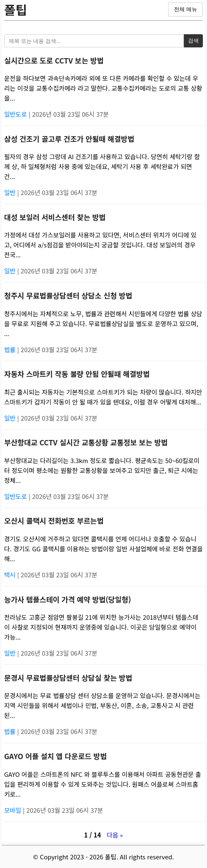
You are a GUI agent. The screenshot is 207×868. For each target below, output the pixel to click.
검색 (193, 41)
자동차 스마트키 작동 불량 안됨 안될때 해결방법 (77, 374)
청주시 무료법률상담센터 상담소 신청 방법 (68, 295)
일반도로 (16, 114)
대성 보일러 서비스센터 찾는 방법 (55, 217)
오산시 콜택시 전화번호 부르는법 (54, 521)
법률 (11, 349)
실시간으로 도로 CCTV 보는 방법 (54, 60)
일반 (11, 192)
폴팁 (15, 9)
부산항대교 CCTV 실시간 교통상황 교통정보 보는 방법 (86, 442)
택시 (11, 575)
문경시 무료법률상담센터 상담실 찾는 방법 (68, 678)
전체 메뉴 (186, 9)
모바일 (14, 810)
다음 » (115, 835)
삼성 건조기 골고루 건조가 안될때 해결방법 (69, 139)
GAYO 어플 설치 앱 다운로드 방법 (55, 756)
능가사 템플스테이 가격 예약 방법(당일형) (68, 599)
